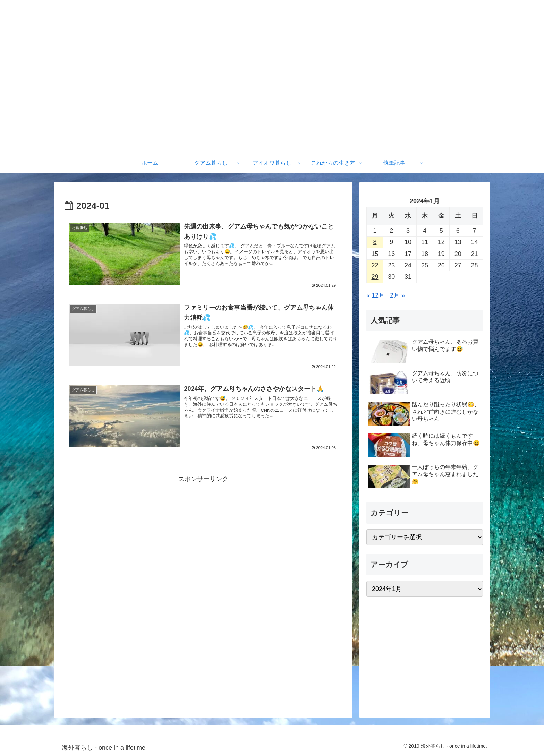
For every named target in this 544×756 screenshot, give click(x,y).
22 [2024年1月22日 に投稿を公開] (375, 265)
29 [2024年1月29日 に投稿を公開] (375, 277)
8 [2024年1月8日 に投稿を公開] (375, 242)
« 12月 (376, 295)
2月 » (397, 295)
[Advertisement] (203, 534)
